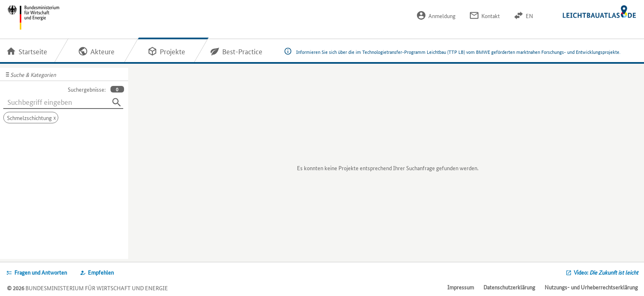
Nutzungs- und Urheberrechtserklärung (591, 287)
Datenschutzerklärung (509, 287)
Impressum (461, 287)
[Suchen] (117, 102)
